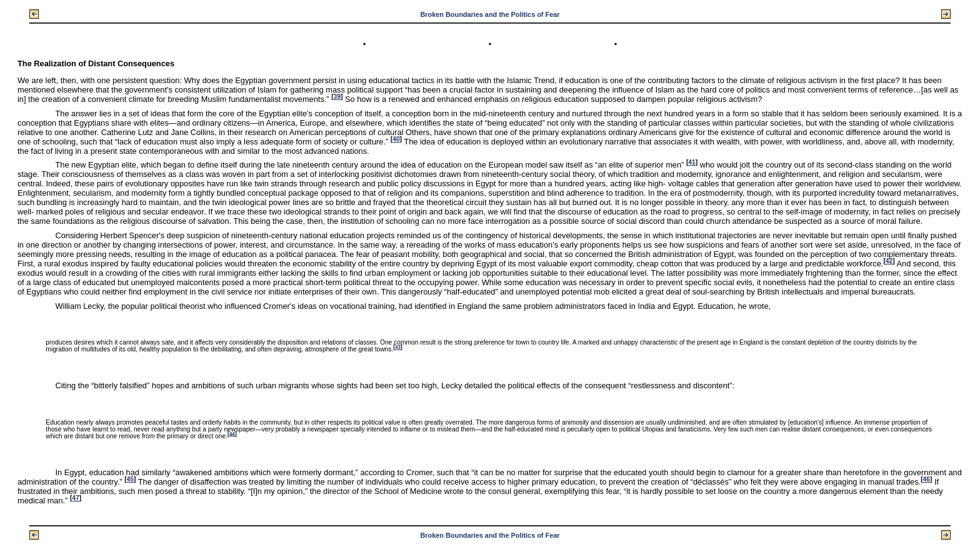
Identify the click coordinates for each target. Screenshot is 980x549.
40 (396, 139)
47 (75, 498)
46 (927, 479)
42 (889, 261)
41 (692, 162)
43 (398, 347)
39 (337, 97)
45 (130, 479)
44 (232, 434)
